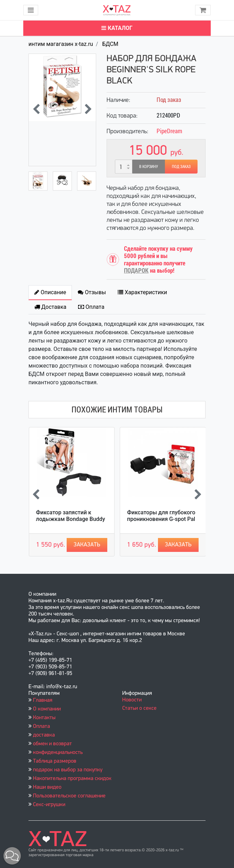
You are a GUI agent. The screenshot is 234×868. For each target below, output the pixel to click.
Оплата (41, 726)
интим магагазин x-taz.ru (61, 44)
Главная (43, 700)
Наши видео (47, 787)
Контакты (44, 718)
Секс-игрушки (49, 805)
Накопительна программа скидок (72, 779)
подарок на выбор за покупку (68, 770)
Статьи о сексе (139, 708)
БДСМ (110, 44)
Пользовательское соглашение (69, 796)
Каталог (117, 28)
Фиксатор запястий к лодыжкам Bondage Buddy (71, 516)
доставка (44, 735)
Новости (132, 700)
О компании (47, 709)
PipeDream (169, 131)
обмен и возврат (52, 744)
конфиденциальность (58, 753)
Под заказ (181, 167)
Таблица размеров (55, 761)
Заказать (87, 545)
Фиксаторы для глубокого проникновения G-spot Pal (161, 516)
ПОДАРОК (136, 270)
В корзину (149, 167)
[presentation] (36, 110)
